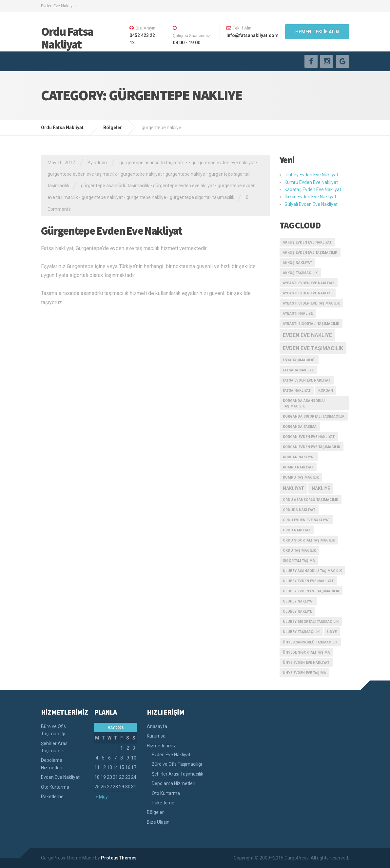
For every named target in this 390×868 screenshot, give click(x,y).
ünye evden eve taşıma (304, 673)
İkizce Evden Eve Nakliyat (310, 197)
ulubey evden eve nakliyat (308, 581)
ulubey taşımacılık (301, 632)
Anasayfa (157, 726)
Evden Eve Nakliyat (60, 777)
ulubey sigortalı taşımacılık (311, 622)
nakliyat (293, 488)
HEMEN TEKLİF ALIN (317, 32)
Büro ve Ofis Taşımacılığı (53, 730)
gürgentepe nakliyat (141, 174)
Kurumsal (157, 736)
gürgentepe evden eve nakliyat (223, 163)
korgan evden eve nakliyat (309, 437)
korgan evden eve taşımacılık (312, 447)
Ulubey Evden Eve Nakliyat (311, 175)
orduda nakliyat (299, 510)
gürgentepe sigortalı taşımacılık (202, 197)
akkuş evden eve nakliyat (307, 242)
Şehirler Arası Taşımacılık (55, 747)
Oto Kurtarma (55, 787)
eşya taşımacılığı (299, 360)
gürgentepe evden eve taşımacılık (82, 174)
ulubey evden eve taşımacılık (311, 591)
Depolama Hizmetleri (52, 764)
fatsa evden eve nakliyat (307, 380)
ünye (332, 632)
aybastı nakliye (298, 314)
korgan (326, 391)
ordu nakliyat (297, 530)
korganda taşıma (300, 427)
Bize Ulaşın (158, 822)
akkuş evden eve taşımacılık (310, 253)
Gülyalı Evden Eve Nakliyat (311, 204)
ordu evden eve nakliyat (306, 520)
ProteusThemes (119, 858)
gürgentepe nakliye (185, 174)
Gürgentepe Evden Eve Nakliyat (112, 231)
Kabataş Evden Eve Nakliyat (313, 189)
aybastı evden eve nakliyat (309, 283)
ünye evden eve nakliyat (306, 663)
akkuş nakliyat (297, 263)
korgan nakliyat (299, 457)
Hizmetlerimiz (161, 746)
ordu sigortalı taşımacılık (309, 540)
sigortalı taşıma (299, 561)
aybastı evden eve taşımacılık (311, 303)
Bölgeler (155, 812)
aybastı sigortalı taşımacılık (311, 324)
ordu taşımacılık (299, 551)
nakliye (321, 488)
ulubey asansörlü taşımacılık (312, 571)
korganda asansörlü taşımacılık (304, 404)
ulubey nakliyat (298, 601)
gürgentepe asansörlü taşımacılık (154, 163)
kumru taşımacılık (301, 477)
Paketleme (52, 797)
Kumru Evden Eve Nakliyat (311, 182)
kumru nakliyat (298, 467)
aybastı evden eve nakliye (308, 293)
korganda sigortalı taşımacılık (314, 416)
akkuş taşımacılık (300, 273)
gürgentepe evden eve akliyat (184, 186)
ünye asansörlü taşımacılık (310, 642)
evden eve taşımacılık (313, 348)
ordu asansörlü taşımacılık (311, 500)
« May (102, 797)
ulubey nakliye (297, 612)
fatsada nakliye (298, 370)
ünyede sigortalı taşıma (306, 652)
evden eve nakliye (307, 335)
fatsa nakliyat (297, 391)
